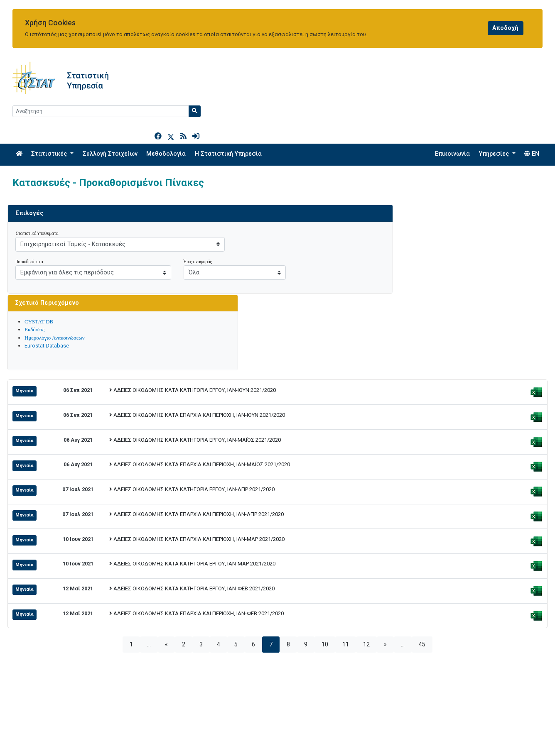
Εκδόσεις (403, 202)
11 (346, 516)
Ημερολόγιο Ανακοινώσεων (423, 209)
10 (325, 516)
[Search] (475, 73)
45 (422, 516)
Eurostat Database (415, 218)
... (149, 516)
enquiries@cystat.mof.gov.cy (53, 739)
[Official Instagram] (511, 738)
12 (366, 516)
